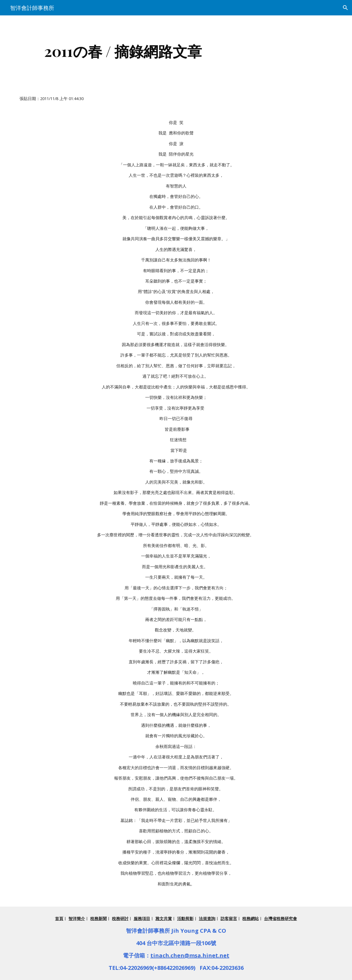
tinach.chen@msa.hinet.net (190, 955)
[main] (123, 51)
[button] (345, 8)
